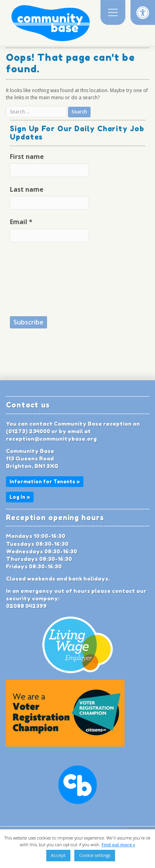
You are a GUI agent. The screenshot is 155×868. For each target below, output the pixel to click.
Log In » (20, 497)
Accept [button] (58, 855)
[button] (143, 12)
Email (21, 222)
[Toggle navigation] (113, 12)
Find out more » (118, 844)
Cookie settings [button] (95, 855)
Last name (27, 189)
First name (27, 157)
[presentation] (42, 279)
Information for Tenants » (45, 482)
